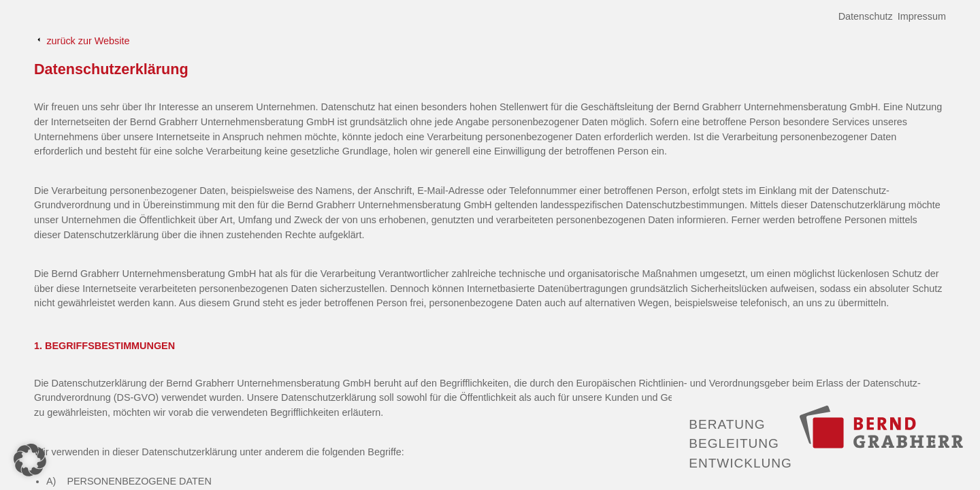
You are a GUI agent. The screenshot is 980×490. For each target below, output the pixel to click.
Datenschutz (866, 16)
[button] (30, 460)
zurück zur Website (82, 40)
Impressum (922, 16)
